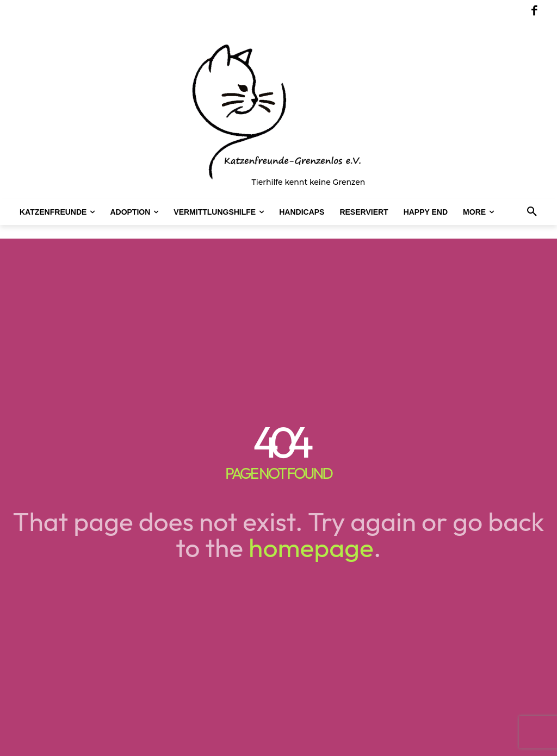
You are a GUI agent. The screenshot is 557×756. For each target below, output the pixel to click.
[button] (532, 212)
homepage (311, 547)
